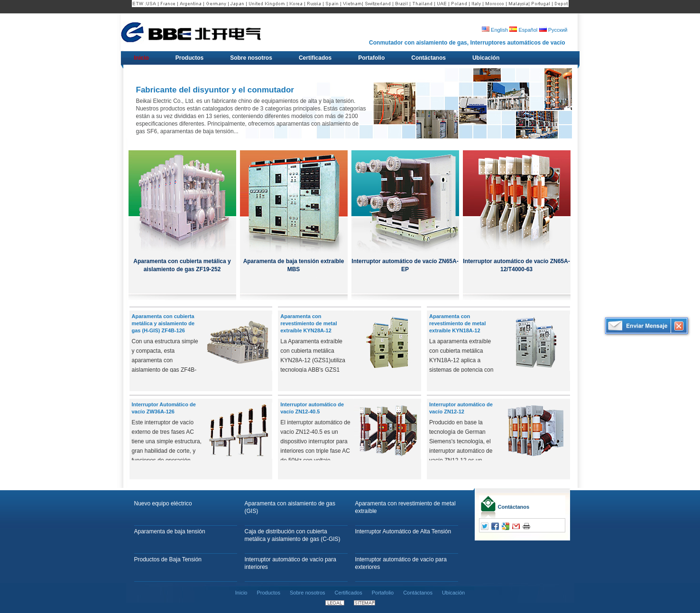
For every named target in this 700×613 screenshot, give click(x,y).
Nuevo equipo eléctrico (163, 503)
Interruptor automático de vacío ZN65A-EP (405, 265)
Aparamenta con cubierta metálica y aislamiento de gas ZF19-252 (182, 265)
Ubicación (453, 593)
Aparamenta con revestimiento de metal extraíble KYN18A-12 (457, 323)
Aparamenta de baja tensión (170, 531)
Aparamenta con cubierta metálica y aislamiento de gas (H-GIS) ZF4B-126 (163, 323)
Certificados (349, 593)
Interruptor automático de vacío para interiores (290, 563)
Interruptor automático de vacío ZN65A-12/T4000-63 (516, 265)
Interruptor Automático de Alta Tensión (403, 531)
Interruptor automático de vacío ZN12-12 (461, 408)
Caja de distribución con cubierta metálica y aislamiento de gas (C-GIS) (293, 535)
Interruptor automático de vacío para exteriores (401, 563)
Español (523, 30)
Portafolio (383, 593)
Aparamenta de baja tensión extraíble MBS (294, 265)
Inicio (241, 593)
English (495, 30)
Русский (553, 30)
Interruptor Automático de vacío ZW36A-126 (164, 408)
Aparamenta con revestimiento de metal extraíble (405, 507)
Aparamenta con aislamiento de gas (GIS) (290, 507)
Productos (268, 593)
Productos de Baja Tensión (168, 559)
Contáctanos (514, 507)
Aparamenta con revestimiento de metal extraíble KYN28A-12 (309, 323)
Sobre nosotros (308, 593)
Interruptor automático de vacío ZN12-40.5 (312, 408)
